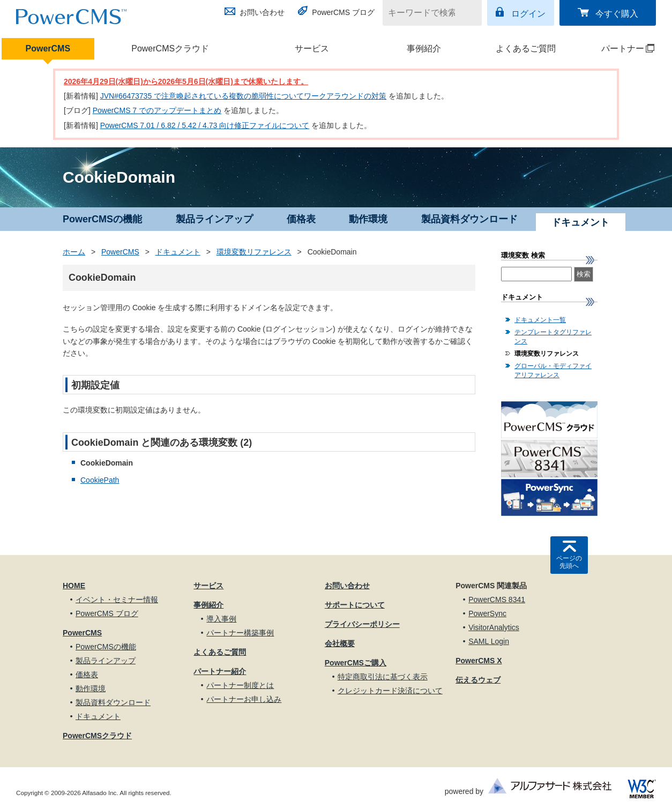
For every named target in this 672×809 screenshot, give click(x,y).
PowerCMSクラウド (170, 48)
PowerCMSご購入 (356, 663)
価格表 (301, 219)
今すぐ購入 (617, 14)
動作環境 (368, 219)
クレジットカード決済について (390, 691)
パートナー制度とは (240, 685)
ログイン (528, 14)
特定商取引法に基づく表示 (383, 677)
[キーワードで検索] (425, 13)
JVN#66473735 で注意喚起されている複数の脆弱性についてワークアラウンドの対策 (243, 96)
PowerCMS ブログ (343, 12)
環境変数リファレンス (254, 252)
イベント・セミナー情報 (117, 600)
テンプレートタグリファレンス (553, 337)
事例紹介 (424, 48)
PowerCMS (48, 48)
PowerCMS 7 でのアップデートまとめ (157, 110)
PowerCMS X (479, 661)
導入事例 (221, 619)
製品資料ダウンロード (469, 219)
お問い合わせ (262, 12)
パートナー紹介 (220, 671)
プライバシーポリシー (362, 624)
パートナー (619, 48)
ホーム (74, 252)
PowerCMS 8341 (497, 600)
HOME (74, 586)
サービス (312, 48)
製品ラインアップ (214, 219)
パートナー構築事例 (240, 633)
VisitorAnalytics (494, 627)
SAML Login (489, 641)
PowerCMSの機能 (102, 219)
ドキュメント (178, 252)
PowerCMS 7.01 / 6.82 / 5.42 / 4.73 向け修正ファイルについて (205, 125)
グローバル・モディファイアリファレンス (553, 370)
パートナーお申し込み (244, 699)
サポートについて (355, 605)
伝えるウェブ (478, 680)
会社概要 (340, 643)
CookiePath (100, 480)
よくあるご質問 (526, 48)
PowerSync (487, 613)
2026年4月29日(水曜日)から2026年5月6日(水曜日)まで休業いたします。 (186, 81)
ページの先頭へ (569, 562)
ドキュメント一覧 (540, 320)
